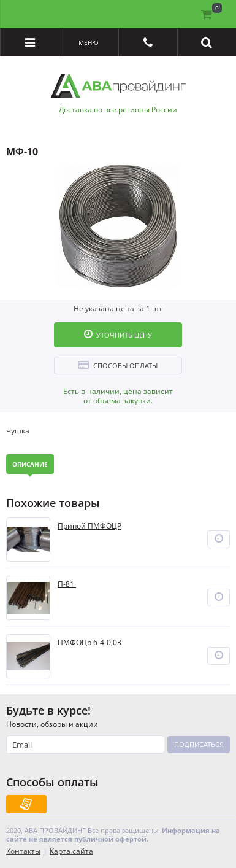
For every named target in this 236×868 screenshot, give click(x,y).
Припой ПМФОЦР (89, 526)
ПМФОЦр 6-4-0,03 (89, 643)
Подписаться (199, 744)
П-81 (67, 584)
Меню (89, 42)
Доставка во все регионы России (118, 110)
